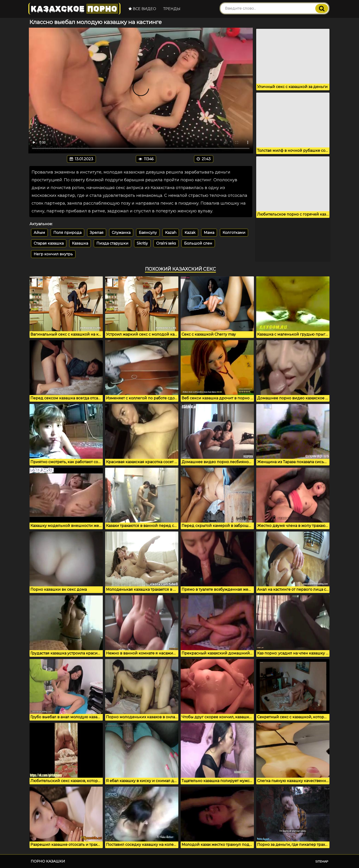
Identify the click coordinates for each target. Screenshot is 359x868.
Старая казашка (49, 243)
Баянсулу (148, 233)
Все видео (142, 9)
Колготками (234, 233)
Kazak (190, 233)
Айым (39, 233)
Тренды (171, 9)
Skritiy (142, 243)
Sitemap (322, 861)
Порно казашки (48, 861)
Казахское (74, 9)
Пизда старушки (112, 243)
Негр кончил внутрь (53, 254)
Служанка (121, 233)
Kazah (171, 233)
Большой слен (198, 243)
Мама (209, 233)
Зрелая (97, 233)
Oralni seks (166, 243)
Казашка (80, 243)
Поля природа (67, 233)
